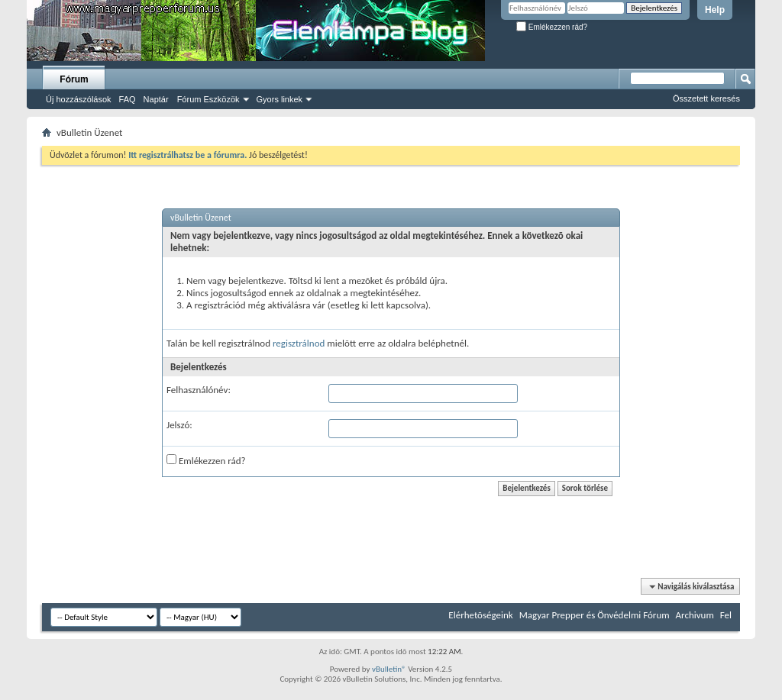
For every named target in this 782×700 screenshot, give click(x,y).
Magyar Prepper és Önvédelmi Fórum (595, 615)
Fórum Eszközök (208, 99)
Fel (726, 615)
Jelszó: (179, 425)
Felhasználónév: (199, 390)
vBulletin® (389, 669)
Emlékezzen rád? (552, 27)
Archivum (695, 615)
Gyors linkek (280, 99)
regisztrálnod (299, 343)
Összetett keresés (706, 98)
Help (715, 10)
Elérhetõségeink (480, 615)
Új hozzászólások (79, 99)
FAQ (128, 99)
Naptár (156, 99)
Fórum (74, 79)
